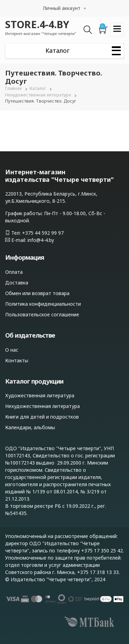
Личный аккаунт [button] (62, 8)
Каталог (38, 88)
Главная (13, 88)
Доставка (17, 283)
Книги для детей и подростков (42, 417)
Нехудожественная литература (38, 95)
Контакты (17, 360)
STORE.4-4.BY (37, 24)
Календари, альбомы (30, 427)
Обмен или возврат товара (37, 293)
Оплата (14, 272)
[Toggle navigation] (117, 30)
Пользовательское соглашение (42, 314)
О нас (12, 350)
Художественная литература (40, 395)
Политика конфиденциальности (43, 304)
